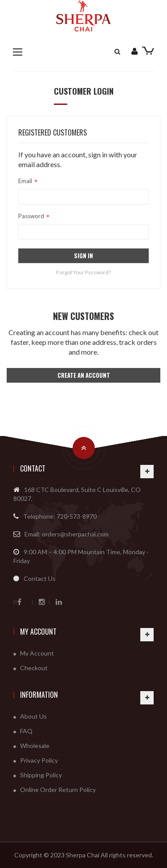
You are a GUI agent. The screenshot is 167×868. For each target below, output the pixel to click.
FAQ (26, 731)
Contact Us (40, 578)
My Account (38, 632)
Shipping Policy (41, 775)
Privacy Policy (39, 760)
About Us (33, 716)
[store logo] (83, 16)
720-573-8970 (77, 516)
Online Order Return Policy (58, 790)
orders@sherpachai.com (75, 534)
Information (39, 695)
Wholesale (35, 746)
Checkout (34, 668)
